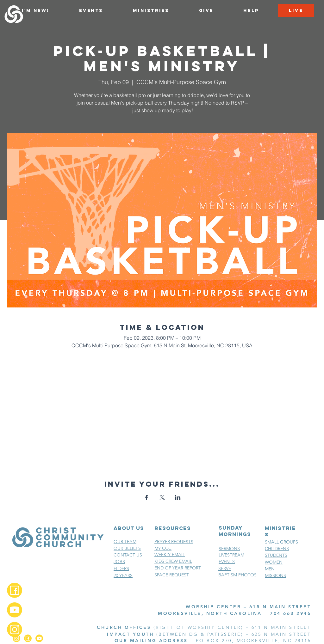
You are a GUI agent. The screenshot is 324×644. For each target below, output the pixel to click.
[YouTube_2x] (15, 610)
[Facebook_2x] (15, 590)
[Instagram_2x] (15, 629)
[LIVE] (296, 10)
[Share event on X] (162, 497)
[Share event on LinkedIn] (178, 497)
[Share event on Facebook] (147, 497)
